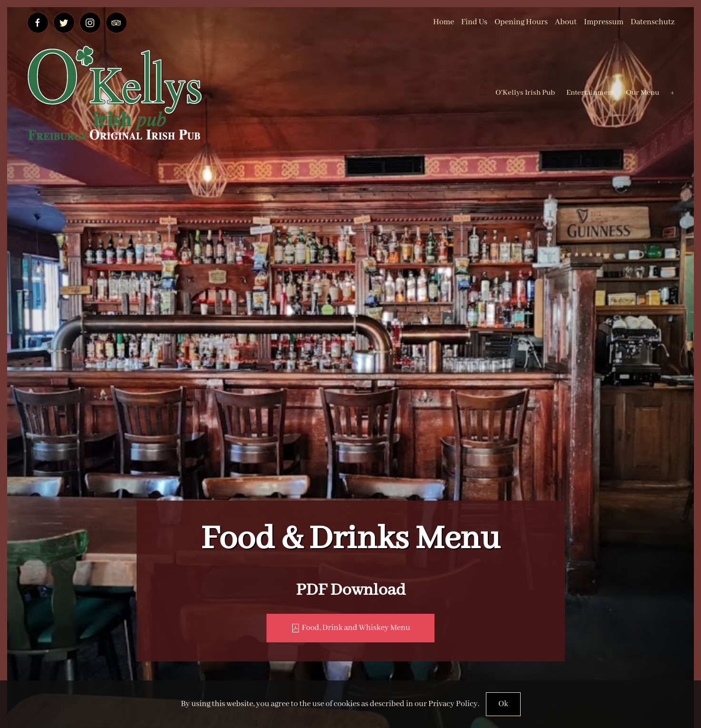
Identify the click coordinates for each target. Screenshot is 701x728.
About (566, 22)
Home (444, 22)
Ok (503, 704)
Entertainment (590, 93)
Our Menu (642, 93)
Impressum (604, 22)
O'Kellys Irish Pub (525, 93)
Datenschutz (652, 22)
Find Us (474, 22)
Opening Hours (521, 22)
